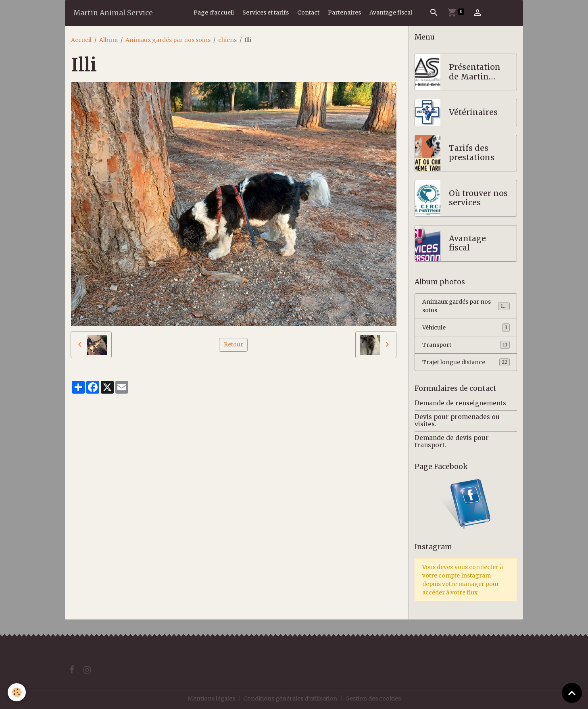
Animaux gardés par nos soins (168, 40)
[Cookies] (17, 692)
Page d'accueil (214, 13)
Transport (466, 345)
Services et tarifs (266, 13)
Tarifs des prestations (472, 153)
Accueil (81, 40)
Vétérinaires (473, 112)
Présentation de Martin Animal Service (475, 72)
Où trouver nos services (478, 198)
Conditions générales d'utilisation (290, 699)
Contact (308, 13)
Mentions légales (211, 699)
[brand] (113, 13)
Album (108, 40)
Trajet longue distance (466, 363)
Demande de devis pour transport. (452, 441)
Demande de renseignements (460, 404)
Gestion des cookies (373, 699)
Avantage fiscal (391, 13)
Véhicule (466, 328)
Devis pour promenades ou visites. (457, 420)
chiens (227, 40)
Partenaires (344, 13)
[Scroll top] (572, 693)
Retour (234, 344)
